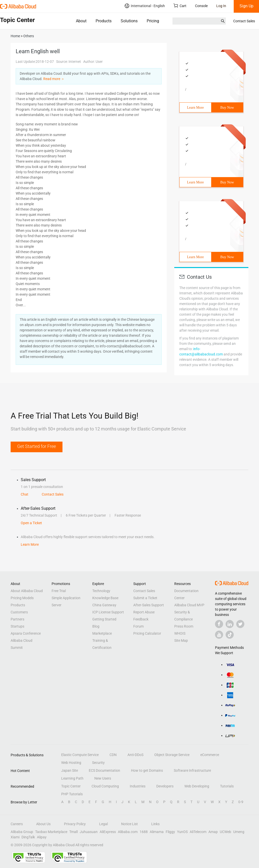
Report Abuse (144, 612)
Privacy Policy (75, 824)
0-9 (241, 802)
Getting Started (104, 619)
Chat (25, 494)
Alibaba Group (22, 832)
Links (155, 824)
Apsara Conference (26, 633)
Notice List (129, 824)
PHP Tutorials (72, 794)
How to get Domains (147, 770)
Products (104, 21)
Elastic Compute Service (80, 755)
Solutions (129, 21)
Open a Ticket (31, 523)
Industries (138, 786)
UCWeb (225, 832)
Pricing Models (22, 598)
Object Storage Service (172, 755)
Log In (221, 6)
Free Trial (59, 591)
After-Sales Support (149, 605)
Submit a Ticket (145, 598)
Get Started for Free (37, 446)
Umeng (239, 832)
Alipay (42, 837)
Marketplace (102, 633)
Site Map (181, 640)
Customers (19, 612)
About (81, 21)
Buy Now (227, 108)
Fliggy (170, 832)
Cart (180, 6)
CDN (113, 755)
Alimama (157, 832)
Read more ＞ (54, 79)
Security (98, 763)
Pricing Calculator (147, 633)
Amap (213, 832)
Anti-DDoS (135, 755)
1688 (144, 832)
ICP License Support (108, 612)
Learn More (195, 108)
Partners (17, 619)
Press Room (184, 626)
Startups (17, 626)
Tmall (73, 832)
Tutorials (227, 786)
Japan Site (70, 770)
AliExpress (108, 832)
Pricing (153, 21)
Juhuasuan (89, 832)
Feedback (141, 619)
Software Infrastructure (192, 770)
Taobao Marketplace (51, 832)
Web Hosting (71, 763)
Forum (138, 626)
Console (201, 6)
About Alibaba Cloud (27, 591)
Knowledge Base (105, 598)
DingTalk (28, 837)
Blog (96, 626)
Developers (165, 786)
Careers (17, 824)
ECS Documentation (104, 770)
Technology (101, 591)
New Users (103, 778)
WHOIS (180, 633)
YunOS (182, 832)
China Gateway (104, 605)
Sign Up (246, 6)
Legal (103, 824)
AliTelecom (198, 832)
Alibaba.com (128, 832)
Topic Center (71, 786)
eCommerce (210, 755)
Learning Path (72, 778)
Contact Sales (244, 21)
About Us (43, 824)
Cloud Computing (105, 786)
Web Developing (197, 786)
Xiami (15, 837)
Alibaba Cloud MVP (189, 605)
